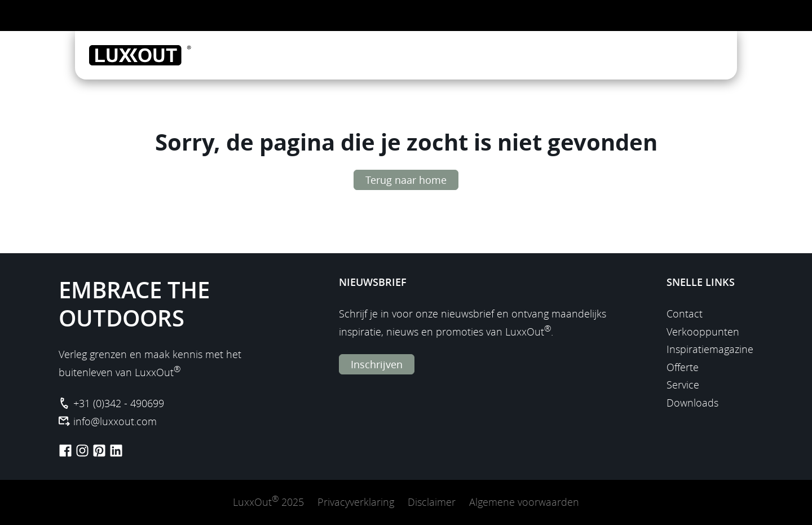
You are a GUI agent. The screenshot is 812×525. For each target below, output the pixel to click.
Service (683, 385)
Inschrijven (377, 364)
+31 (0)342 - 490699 (119, 403)
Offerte (683, 367)
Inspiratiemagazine (710, 349)
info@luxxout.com (115, 421)
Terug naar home (406, 180)
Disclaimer (432, 502)
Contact (685, 314)
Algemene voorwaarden (524, 502)
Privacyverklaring (356, 502)
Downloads (692, 403)
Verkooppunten (703, 332)
